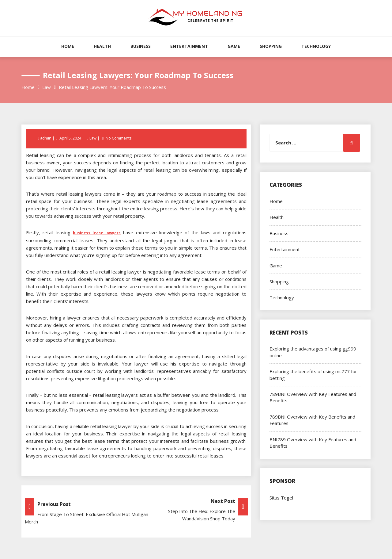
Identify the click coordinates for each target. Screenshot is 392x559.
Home (68, 46)
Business (141, 46)
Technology (316, 46)
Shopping (271, 46)
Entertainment (189, 46)
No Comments (119, 138)
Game (234, 46)
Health (102, 46)
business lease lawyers (97, 233)
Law (93, 138)
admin (46, 138)
